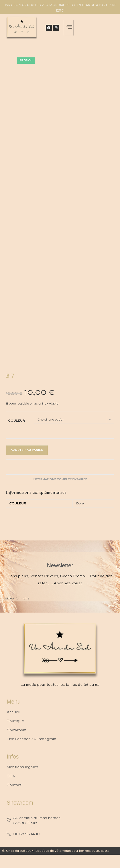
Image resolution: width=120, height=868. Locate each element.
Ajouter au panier (27, 450)
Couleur (17, 421)
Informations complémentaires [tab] (60, 479)
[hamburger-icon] (69, 28)
